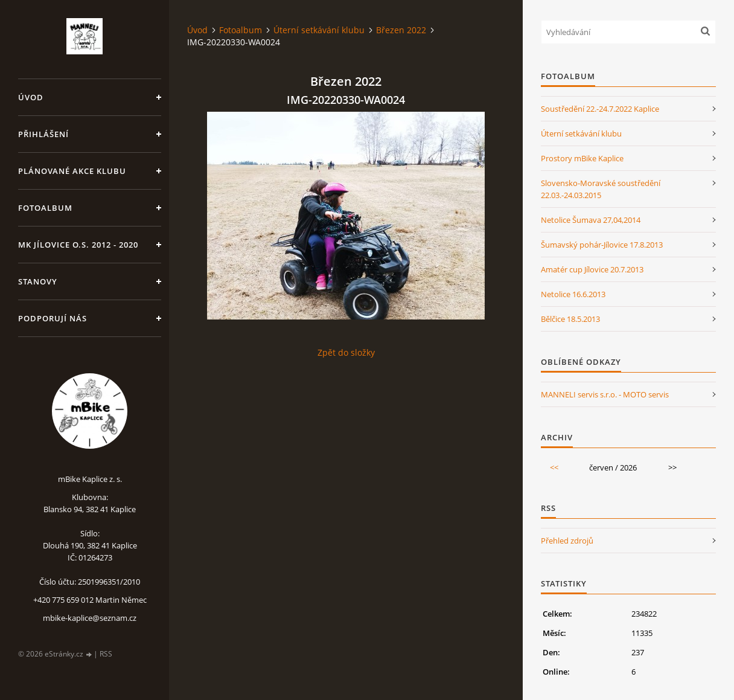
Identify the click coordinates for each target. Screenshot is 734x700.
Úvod (31, 97)
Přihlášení (43, 134)
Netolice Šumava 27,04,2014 (591, 220)
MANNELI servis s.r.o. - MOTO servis (605, 394)
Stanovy (38, 281)
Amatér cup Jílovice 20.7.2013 (592, 269)
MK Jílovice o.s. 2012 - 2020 (78, 245)
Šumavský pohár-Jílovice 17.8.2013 (602, 245)
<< (554, 467)
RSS (106, 654)
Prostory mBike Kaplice (582, 158)
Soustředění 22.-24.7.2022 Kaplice (600, 109)
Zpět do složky (346, 352)
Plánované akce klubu (72, 171)
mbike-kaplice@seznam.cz (90, 618)
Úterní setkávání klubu (319, 30)
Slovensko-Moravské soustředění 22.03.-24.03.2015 (601, 189)
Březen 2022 (401, 30)
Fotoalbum (45, 208)
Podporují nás (53, 318)
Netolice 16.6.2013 (573, 294)
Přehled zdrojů (567, 541)
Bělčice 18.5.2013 (570, 319)
